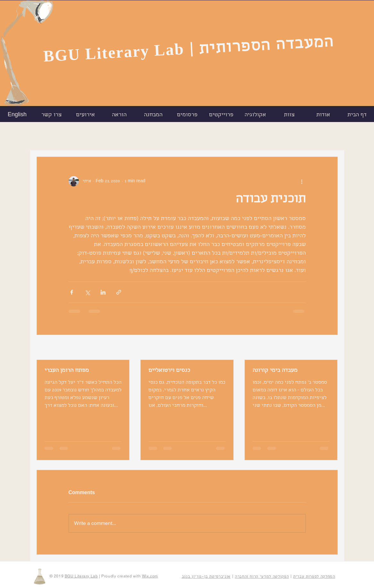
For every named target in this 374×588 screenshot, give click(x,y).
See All (330, 348)
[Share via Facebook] (72, 292)
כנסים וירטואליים (169, 371)
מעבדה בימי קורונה (275, 371)
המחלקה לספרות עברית (314, 576)
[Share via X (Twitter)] (87, 292)
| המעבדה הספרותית (262, 47)
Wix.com (150, 576)
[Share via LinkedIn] (103, 292)
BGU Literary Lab (113, 52)
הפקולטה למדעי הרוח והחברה (262, 576)
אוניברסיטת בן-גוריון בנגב (206, 576)
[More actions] (302, 181)
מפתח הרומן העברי (67, 371)
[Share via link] (119, 292)
